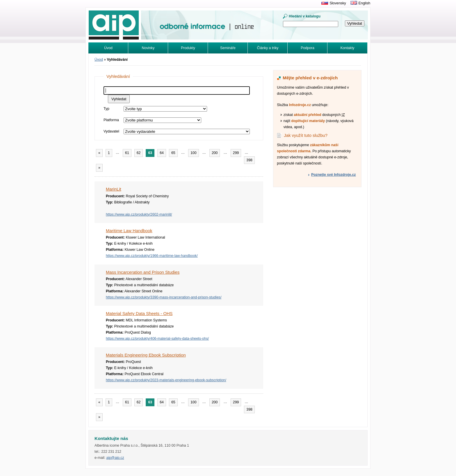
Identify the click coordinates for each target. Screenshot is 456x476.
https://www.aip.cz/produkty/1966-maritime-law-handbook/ (152, 256)
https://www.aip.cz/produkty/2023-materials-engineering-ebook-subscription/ (166, 380)
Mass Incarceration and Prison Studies (143, 272)
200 (215, 153)
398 (249, 160)
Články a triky (268, 48)
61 (127, 153)
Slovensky (338, 3)
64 (162, 153)
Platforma (111, 120)
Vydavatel (111, 131)
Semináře (228, 48)
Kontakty (348, 48)
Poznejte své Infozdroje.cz (333, 175)
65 (173, 153)
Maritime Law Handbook (129, 231)
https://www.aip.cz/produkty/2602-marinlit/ (139, 214)
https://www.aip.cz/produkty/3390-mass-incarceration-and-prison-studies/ (164, 297)
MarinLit (114, 189)
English (364, 3)
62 (139, 153)
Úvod (108, 48)
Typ (106, 109)
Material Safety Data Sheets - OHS (139, 314)
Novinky (148, 48)
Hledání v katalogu (305, 16)
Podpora (308, 48)
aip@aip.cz (115, 458)
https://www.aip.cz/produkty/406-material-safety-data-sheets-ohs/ (157, 339)
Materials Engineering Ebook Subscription (146, 355)
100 (194, 153)
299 (236, 153)
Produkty (188, 48)
